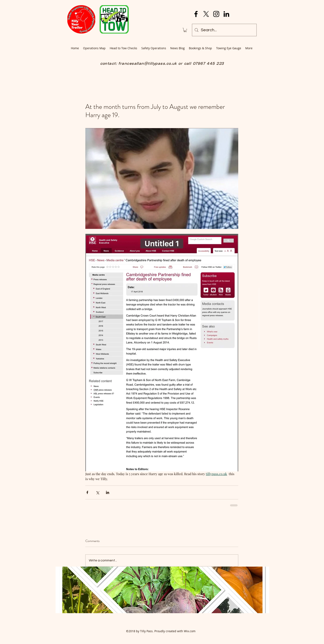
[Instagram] (216, 14)
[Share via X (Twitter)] (97, 492)
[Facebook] (196, 14)
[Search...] (224, 30)
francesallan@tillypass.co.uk (148, 64)
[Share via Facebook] (87, 492)
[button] (185, 30)
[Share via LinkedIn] (108, 492)
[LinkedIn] (226, 14)
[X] (206, 14)
